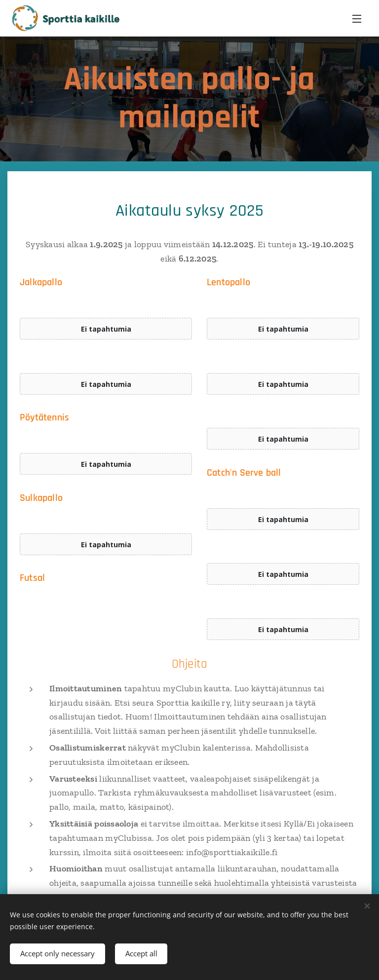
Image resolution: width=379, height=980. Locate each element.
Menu (357, 19)
